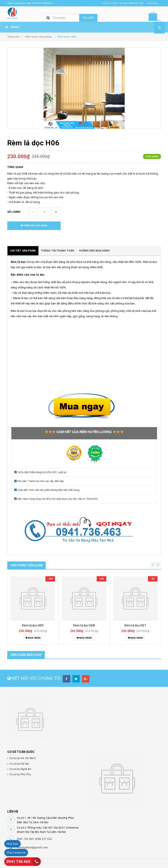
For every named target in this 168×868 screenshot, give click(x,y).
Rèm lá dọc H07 (135, 625)
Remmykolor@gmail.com (32, 848)
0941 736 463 (18, 861)
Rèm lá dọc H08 (84, 625)
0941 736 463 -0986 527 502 (34, 839)
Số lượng (14, 212)
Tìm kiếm (88, 18)
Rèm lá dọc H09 (33, 625)
